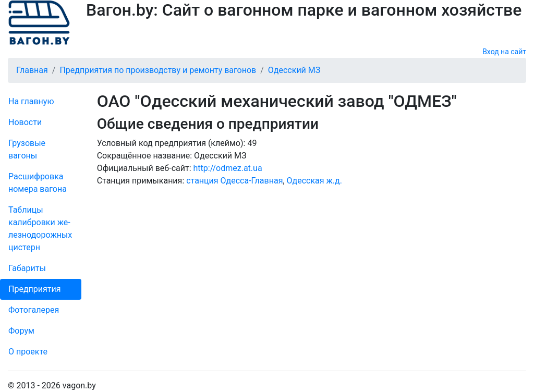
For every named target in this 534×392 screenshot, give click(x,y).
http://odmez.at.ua (227, 168)
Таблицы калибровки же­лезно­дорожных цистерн (40, 229)
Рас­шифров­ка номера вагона (38, 183)
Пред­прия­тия (34, 289)
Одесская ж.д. (314, 181)
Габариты (27, 268)
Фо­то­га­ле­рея (34, 310)
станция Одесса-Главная (234, 181)
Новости (25, 122)
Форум (21, 331)
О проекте (28, 352)
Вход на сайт (504, 52)
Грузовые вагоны (27, 149)
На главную (31, 101)
